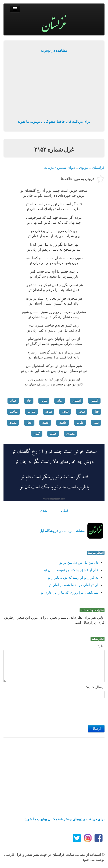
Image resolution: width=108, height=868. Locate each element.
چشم (53, 434)
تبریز (44, 401)
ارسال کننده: (95, 687)
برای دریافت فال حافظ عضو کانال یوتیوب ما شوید (54, 122)
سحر (82, 412)
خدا (97, 412)
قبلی (65, 511)
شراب (32, 412)
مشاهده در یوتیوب (54, 50)
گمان (37, 434)
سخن (65, 412)
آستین (94, 401)
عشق (45, 423)
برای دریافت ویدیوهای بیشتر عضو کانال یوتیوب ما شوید (65, 819)
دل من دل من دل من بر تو (79, 562)
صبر (96, 423)
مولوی (84, 168)
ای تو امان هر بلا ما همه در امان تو (73, 585)
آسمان (76, 401)
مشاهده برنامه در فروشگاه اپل (62, 531)
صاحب (14, 412)
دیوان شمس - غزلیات (60, 168)
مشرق (70, 434)
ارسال (96, 729)
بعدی (44, 511)
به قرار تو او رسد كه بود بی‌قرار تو (73, 577)
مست (13, 423)
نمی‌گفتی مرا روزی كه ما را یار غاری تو (70, 592)
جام (29, 401)
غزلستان (98, 168)
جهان (13, 401)
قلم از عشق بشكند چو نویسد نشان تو (71, 570)
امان (60, 401)
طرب (80, 423)
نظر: (101, 646)
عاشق (63, 423)
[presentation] (67, 710)
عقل (29, 423)
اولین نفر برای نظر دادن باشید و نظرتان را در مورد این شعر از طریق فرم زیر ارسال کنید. (54, 620)
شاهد (49, 412)
